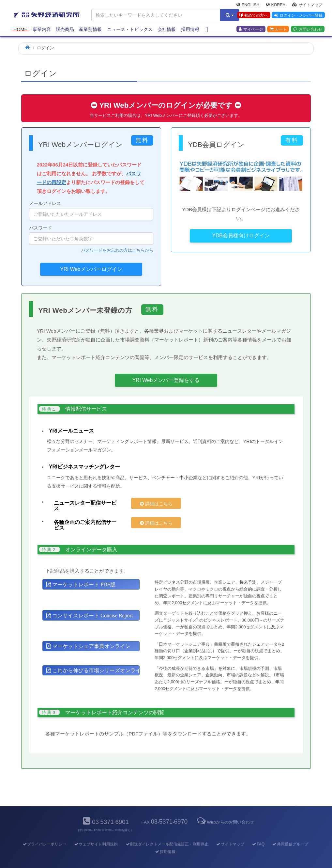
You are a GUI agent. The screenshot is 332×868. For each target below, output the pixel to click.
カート (278, 30)
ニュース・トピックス (130, 30)
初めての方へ (253, 16)
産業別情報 (90, 30)
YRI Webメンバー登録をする (166, 380)
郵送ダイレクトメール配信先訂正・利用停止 (167, 833)
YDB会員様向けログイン (241, 236)
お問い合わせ (308, 30)
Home (20, 30)
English (248, 5)
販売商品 (65, 30)
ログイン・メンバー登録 (298, 16)
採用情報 (190, 30)
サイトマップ (307, 5)
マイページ (251, 30)
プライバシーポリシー (44, 833)
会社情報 (167, 30)
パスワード (91, 235)
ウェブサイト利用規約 (96, 833)
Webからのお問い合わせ (225, 811)
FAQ (258, 833)
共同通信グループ (290, 833)
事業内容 (42, 30)
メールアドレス (91, 211)
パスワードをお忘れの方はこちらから (117, 250)
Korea (276, 5)
